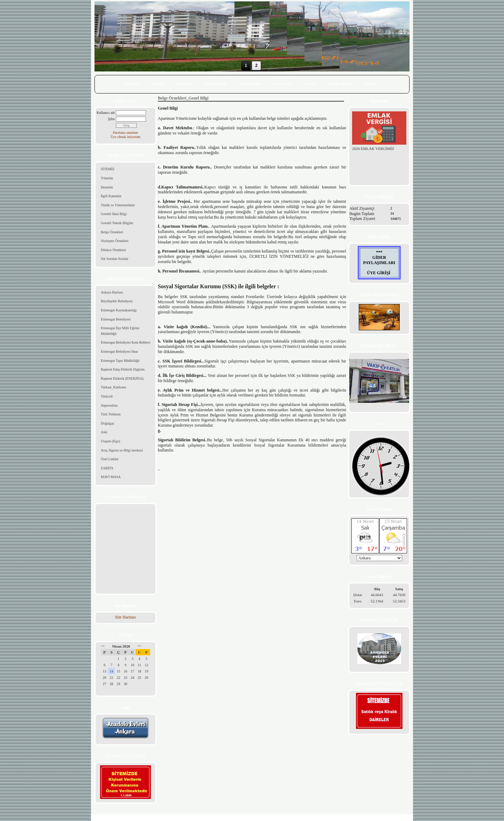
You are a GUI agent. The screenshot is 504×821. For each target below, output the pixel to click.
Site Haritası (126, 617)
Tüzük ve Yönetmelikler (118, 205)
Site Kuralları (250, 84)
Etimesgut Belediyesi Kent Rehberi (125, 342)
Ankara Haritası (112, 292)
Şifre (111, 119)
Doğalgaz (107, 423)
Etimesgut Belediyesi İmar (120, 351)
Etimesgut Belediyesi (116, 319)
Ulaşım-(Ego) (110, 441)
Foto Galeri (283, 84)
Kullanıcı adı (106, 113)
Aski (104, 432)
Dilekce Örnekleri (113, 250)
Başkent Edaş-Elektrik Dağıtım (123, 369)
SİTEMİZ (108, 169)
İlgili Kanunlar (111, 196)
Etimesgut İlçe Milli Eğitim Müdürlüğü (120, 331)
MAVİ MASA (111, 477)
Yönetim (107, 178)
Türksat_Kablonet (113, 387)
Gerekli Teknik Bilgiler (117, 223)
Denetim (107, 187)
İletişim (371, 84)
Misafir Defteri (341, 84)
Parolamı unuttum (126, 133)
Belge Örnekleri (112, 232)
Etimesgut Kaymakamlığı (119, 310)
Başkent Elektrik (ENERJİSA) (122, 378)
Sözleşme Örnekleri (115, 241)
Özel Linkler (110, 459)
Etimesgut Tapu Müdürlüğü (120, 361)
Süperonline (109, 405)
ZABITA (107, 468)
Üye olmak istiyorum (125, 137)
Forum (310, 84)
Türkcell (107, 396)
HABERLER (216, 84)
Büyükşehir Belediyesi (117, 301)
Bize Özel (184, 84)
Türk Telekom (111, 414)
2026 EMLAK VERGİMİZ (373, 149)
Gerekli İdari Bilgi (114, 214)
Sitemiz (158, 84)
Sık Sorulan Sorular (115, 259)
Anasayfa (132, 84)
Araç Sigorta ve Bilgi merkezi (122, 450)
